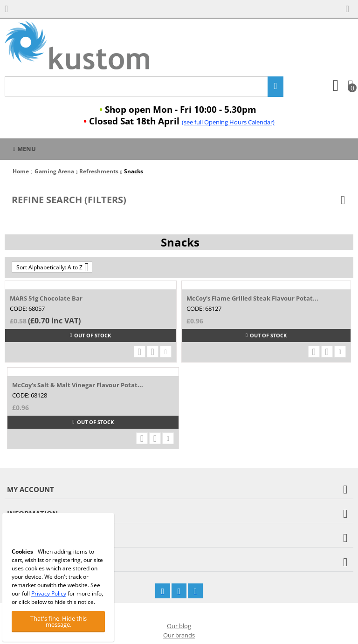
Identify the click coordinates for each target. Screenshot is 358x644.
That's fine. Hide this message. (59, 621)
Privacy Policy (49, 593)
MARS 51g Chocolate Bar (46, 298)
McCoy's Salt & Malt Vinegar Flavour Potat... (78, 385)
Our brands (179, 635)
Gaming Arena (54, 171)
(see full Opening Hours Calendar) (228, 122)
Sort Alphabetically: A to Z (52, 267)
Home (21, 171)
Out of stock (90, 335)
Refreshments (99, 171)
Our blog (179, 626)
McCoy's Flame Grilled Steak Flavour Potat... (252, 298)
